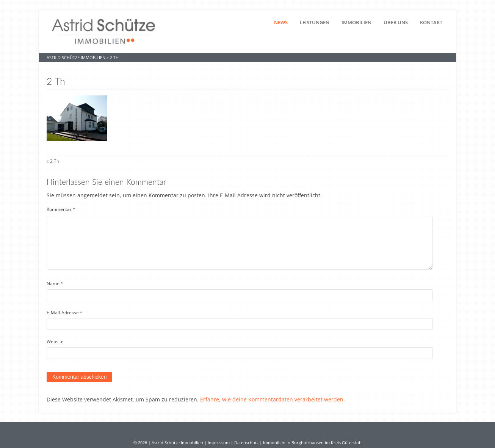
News (281, 22)
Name (55, 283)
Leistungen (315, 22)
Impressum (219, 443)
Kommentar (61, 209)
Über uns (396, 22)
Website (55, 341)
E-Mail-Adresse (64, 313)
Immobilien (356, 22)
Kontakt (431, 22)
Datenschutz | (249, 443)
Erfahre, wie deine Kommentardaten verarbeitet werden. (273, 399)
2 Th (55, 161)
